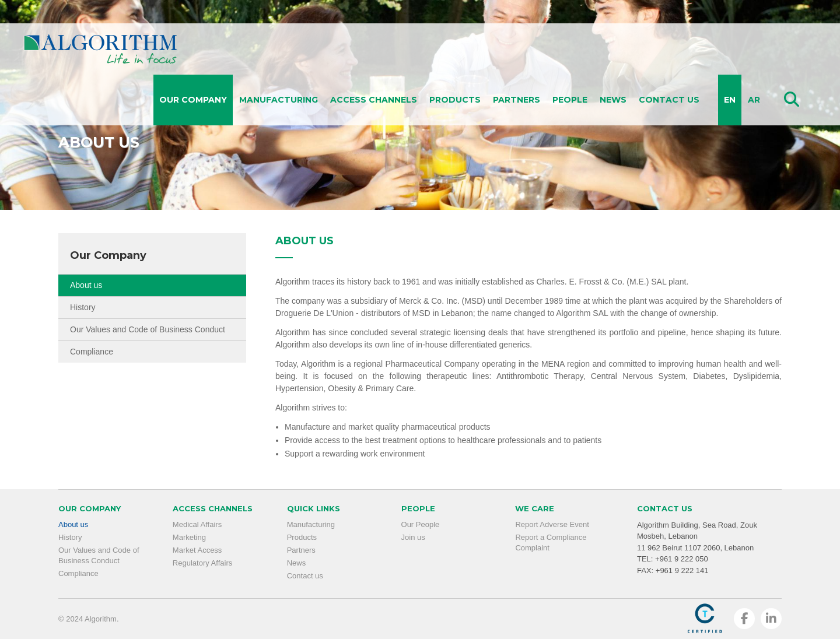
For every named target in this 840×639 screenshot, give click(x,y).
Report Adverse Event (552, 524)
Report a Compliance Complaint (551, 543)
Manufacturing (279, 100)
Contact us (669, 100)
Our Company (193, 100)
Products (455, 100)
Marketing (189, 537)
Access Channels (374, 100)
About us (86, 285)
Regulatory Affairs (202, 563)
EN (730, 100)
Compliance (92, 352)
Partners (517, 100)
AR (754, 100)
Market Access (197, 550)
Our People (421, 524)
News (613, 100)
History (83, 307)
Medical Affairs (197, 524)
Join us (413, 537)
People (570, 100)
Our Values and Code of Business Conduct (148, 329)
